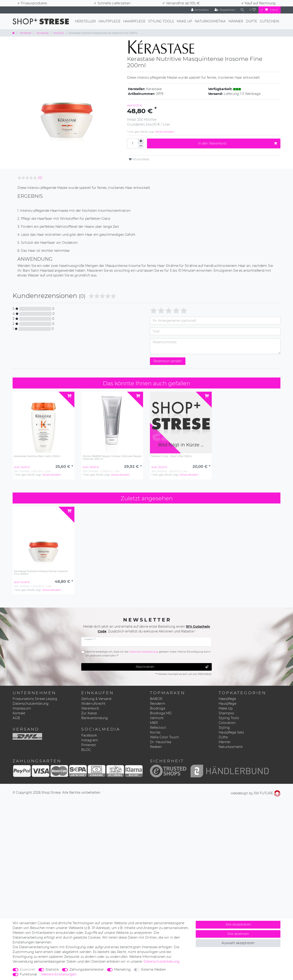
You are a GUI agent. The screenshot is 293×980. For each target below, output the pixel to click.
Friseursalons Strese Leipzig (35, 699)
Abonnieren (172, 667)
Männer (236, 21)
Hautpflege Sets (231, 732)
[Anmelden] (200, 10)
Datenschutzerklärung (31, 704)
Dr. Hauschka (161, 742)
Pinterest (89, 745)
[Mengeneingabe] (133, 143)
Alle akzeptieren (238, 924)
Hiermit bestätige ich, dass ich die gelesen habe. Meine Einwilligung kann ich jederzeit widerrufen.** (148, 654)
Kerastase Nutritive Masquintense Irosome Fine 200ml (41, 573)
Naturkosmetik (231, 747)
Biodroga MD (161, 713)
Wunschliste (139, 159)
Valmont (157, 718)
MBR (154, 723)
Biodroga (157, 708)
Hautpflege (109, 21)
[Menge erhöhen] (141, 141)
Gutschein (269, 21)
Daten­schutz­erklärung (161, 961)
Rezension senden (168, 361)
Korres (155, 732)
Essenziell (28, 969)
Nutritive (59, 33)
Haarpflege (134, 21)
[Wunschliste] (253, 10)
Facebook (89, 735)
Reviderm (158, 704)
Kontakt (19, 713)
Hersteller (85, 21)
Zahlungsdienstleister (87, 969)
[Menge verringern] (141, 146)
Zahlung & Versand (96, 699)
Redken (156, 747)
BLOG (86, 750)
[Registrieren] (225, 10)
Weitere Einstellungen (59, 974)
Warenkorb (90, 708)
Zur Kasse (89, 713)
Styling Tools (161, 21)
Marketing (122, 969)
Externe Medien (154, 969)
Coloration (227, 723)
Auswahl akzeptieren (238, 943)
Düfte (251, 21)
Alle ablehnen (238, 934)
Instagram (90, 740)
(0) (40, 178)
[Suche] (242, 10)
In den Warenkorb (237, 143)
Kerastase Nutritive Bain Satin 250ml (37, 456)
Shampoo (226, 713)
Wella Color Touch (164, 737)
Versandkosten (164, 132)
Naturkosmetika (210, 21)
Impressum (22, 708)
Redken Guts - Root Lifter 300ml (172, 456)
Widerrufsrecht (93, 704)
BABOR (156, 699)
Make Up (184, 21)
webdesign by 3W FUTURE (256, 793)
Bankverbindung (95, 718)
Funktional (28, 974)
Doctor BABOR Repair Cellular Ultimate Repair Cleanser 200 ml (112, 458)
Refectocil (158, 728)
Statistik (52, 969)
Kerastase (42, 33)
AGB (16, 718)
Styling (224, 728)
